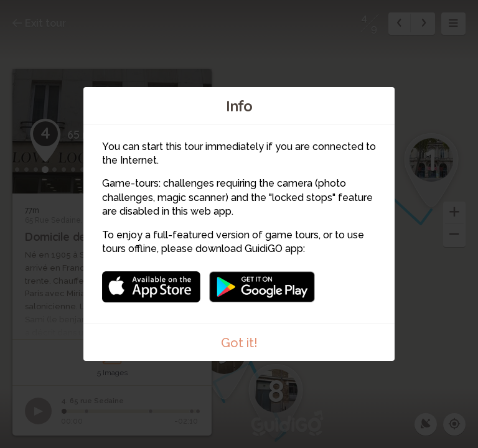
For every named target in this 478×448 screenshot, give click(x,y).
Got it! (239, 343)
